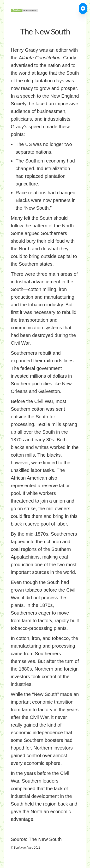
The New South (45, 839)
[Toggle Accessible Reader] (83, 8)
